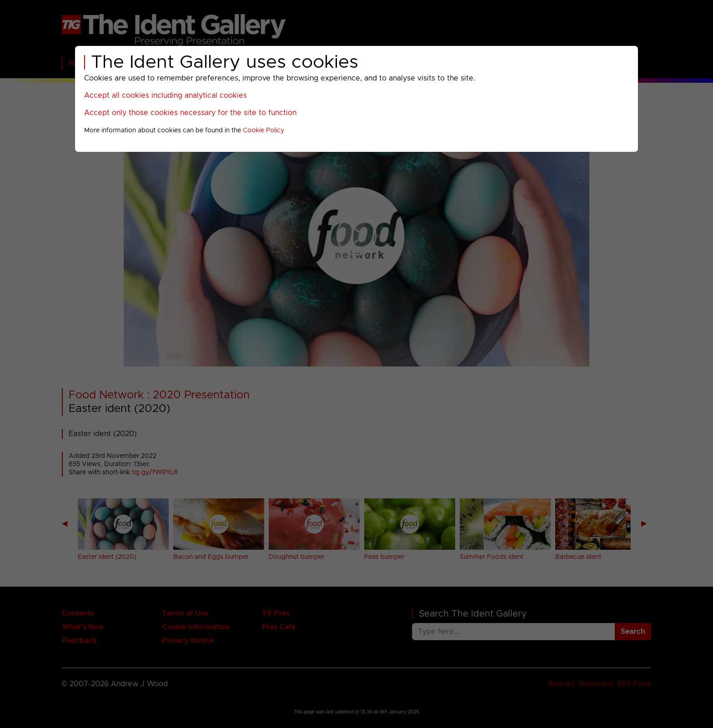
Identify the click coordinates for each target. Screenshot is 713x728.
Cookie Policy (264, 131)
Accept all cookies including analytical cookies (166, 95)
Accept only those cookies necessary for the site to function (190, 113)
